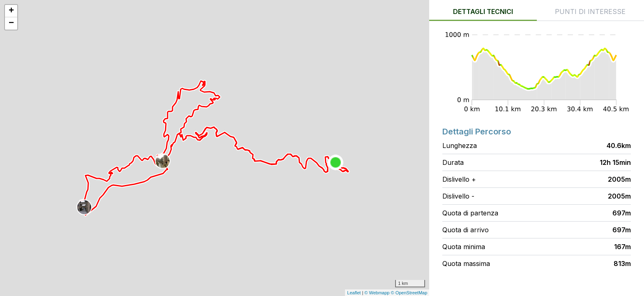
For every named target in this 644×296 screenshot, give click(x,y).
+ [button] (11, 11)
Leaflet (354, 293)
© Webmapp (377, 293)
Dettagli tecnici (483, 12)
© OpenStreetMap (409, 293)
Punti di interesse (590, 12)
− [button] (11, 23)
